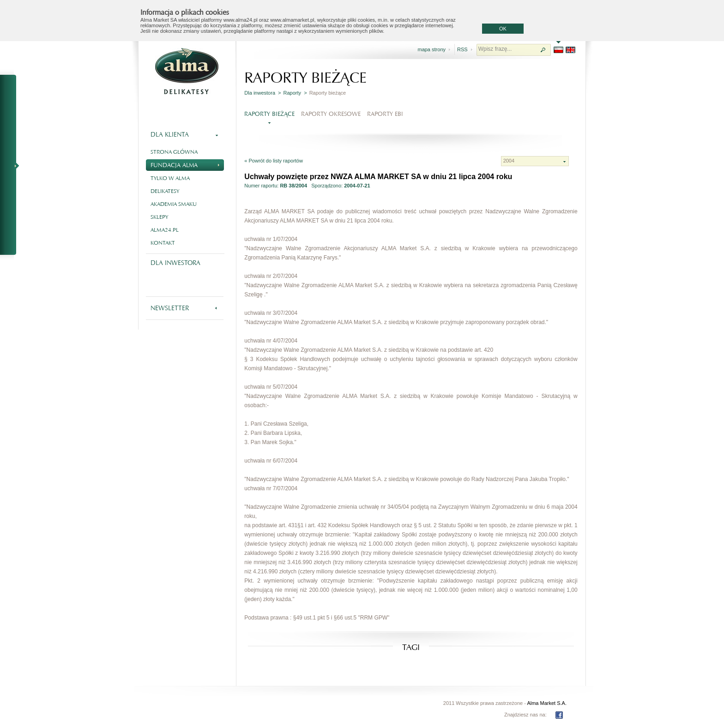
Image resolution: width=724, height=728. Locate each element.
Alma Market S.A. (547, 703)
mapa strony (431, 49)
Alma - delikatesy (187, 71)
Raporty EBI (385, 114)
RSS (462, 49)
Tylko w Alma (170, 178)
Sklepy (159, 217)
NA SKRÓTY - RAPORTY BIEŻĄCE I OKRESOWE (12, 165)
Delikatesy (165, 191)
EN (570, 50)
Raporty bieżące (269, 114)
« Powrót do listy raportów (274, 161)
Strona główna (174, 152)
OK (503, 29)
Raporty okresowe (331, 114)
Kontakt (163, 243)
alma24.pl (165, 230)
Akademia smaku (174, 204)
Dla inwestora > (262, 93)
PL (558, 50)
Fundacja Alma (185, 164)
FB (559, 715)
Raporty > (295, 93)
